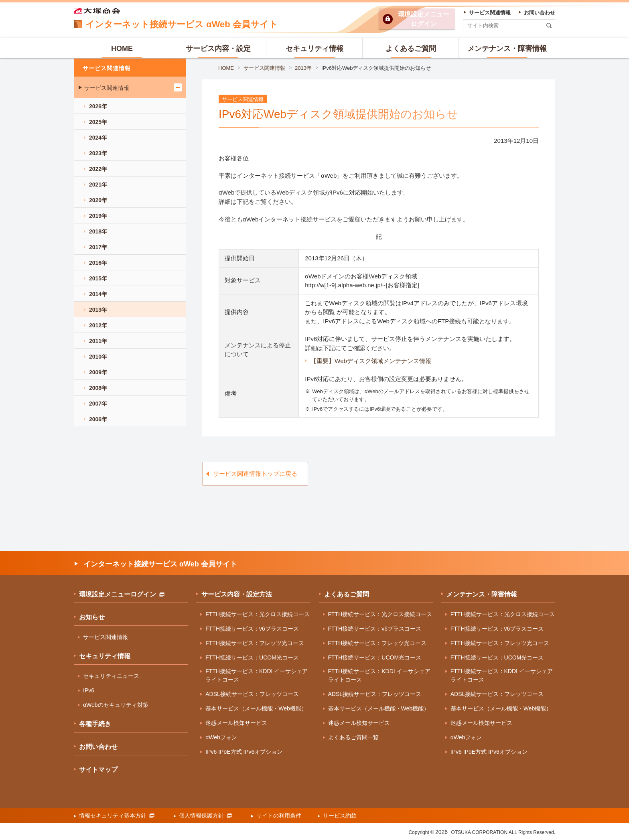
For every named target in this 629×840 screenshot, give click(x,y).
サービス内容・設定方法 (237, 594)
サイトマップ (98, 770)
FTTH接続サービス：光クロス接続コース (258, 614)
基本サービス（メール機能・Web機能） (256, 708)
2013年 (303, 68)
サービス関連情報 (264, 68)
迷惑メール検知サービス (236, 723)
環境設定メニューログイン (122, 594)
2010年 (98, 357)
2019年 (98, 216)
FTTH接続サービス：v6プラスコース (252, 629)
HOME (226, 68)
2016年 (98, 263)
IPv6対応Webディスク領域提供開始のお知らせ (376, 68)
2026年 (98, 106)
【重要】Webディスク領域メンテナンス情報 (371, 361)
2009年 (98, 372)
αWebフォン (221, 737)
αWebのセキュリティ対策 (116, 705)
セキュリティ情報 (105, 656)
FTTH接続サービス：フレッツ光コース (255, 643)
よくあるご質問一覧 (353, 737)
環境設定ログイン (424, 19)
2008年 (98, 388)
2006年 (98, 419)
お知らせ (92, 617)
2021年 (98, 185)
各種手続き (95, 724)
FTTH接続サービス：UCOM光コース (252, 657)
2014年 (98, 294)
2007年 (98, 404)
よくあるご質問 (347, 594)
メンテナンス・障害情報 (482, 594)
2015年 (98, 278)
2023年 (98, 153)
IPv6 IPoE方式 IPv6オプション (244, 752)
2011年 (98, 341)
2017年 (98, 247)
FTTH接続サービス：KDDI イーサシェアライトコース (257, 675)
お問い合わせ (98, 747)
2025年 (98, 122)
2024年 (98, 138)
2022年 (98, 169)
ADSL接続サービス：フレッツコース (252, 694)
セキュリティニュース (111, 676)
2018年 (98, 231)
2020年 (98, 200)
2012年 (98, 325)
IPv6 (89, 690)
